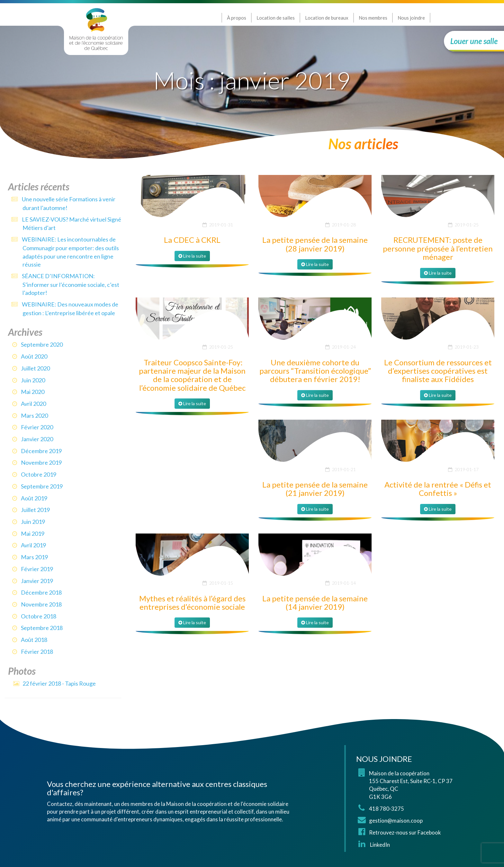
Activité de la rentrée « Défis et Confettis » (438, 489)
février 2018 (37, 652)
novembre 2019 (41, 462)
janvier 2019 (37, 581)
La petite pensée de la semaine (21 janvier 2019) (315, 489)
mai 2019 (33, 534)
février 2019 (37, 569)
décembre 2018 (41, 592)
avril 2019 (33, 545)
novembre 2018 (41, 604)
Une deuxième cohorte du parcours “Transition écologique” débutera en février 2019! (315, 371)
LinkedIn (379, 845)
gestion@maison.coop (396, 821)
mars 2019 (34, 557)
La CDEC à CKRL (192, 240)
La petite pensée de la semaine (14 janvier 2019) (315, 602)
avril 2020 (33, 404)
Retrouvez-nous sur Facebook (405, 832)
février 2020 (37, 427)
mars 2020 (34, 415)
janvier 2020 (37, 439)
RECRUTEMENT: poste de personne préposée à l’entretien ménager (438, 248)
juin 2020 (33, 380)
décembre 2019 (41, 451)
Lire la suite (192, 256)
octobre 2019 (39, 474)
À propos (237, 18)
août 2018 (34, 640)
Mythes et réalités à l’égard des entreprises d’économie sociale (192, 602)
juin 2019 (33, 522)
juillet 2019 (35, 510)
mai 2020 (33, 392)
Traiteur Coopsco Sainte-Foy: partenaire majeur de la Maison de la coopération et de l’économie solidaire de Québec (192, 375)
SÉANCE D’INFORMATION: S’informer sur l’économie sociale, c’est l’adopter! (71, 284)
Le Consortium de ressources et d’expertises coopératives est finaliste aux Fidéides (438, 371)
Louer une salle (474, 41)
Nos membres (373, 18)
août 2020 (34, 356)
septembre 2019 (42, 486)
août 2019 (34, 498)
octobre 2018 (39, 616)
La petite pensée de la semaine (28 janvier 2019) (315, 244)
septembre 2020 (42, 344)
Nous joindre (411, 18)
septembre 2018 (42, 628)
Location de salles (276, 18)
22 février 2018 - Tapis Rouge (59, 683)
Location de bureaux (327, 18)
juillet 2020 (35, 368)
